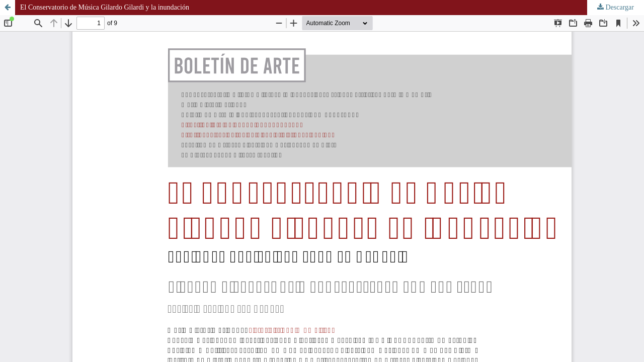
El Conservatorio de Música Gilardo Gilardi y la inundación (105, 7)
